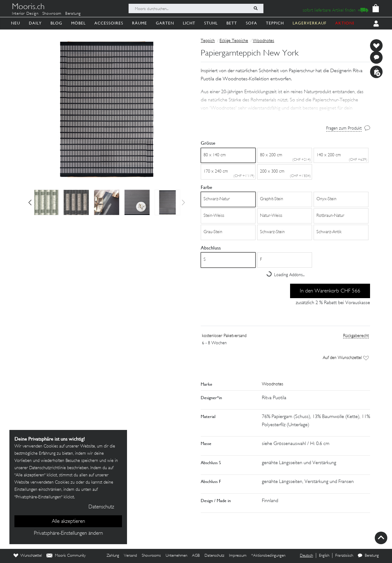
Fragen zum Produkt (344, 129)
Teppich (275, 23)
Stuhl (211, 23)
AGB (196, 556)
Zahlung (113, 556)
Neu (16, 23)
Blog (56, 23)
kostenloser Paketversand (224, 336)
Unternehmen (176, 556)
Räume (140, 23)
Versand (130, 556)
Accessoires (109, 23)
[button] (30, 202)
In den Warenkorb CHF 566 (330, 291)
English (324, 556)
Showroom (52, 14)
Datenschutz (214, 556)
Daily (35, 23)
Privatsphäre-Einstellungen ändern (68, 534)
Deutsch (306, 556)
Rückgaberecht (356, 336)
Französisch (344, 556)
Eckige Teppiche (234, 41)
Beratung (73, 14)
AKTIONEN (347, 23)
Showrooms (151, 556)
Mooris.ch (28, 8)
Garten (165, 23)
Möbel (78, 23)
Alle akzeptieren (68, 522)
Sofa (252, 23)
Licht (189, 23)
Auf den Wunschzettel (346, 358)
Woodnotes (263, 41)
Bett (232, 23)
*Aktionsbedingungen (268, 556)
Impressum (238, 556)
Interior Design (25, 14)
